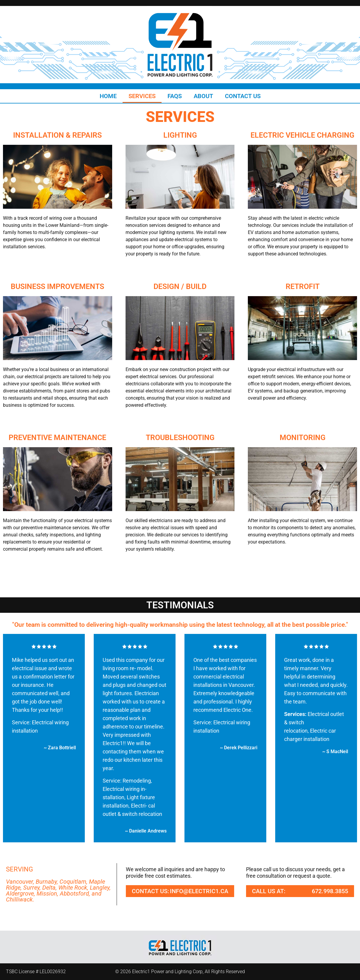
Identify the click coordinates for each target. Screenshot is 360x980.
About (203, 96)
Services (142, 96)
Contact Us (243, 96)
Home (108, 96)
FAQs (175, 96)
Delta (49, 888)
